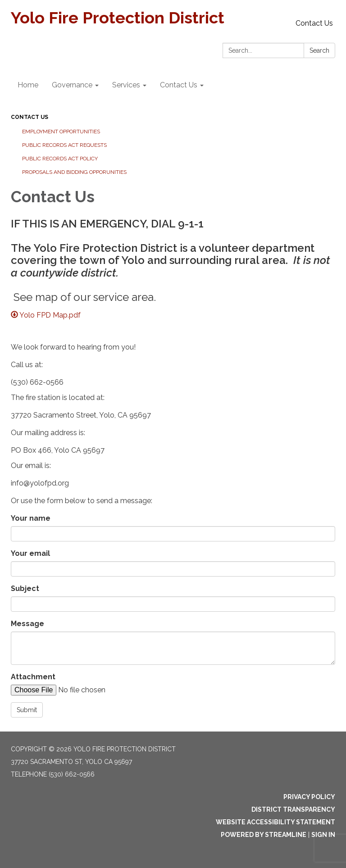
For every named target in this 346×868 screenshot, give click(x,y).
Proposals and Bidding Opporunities (74, 172)
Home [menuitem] (28, 85)
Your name (31, 518)
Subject (25, 589)
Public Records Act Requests (64, 145)
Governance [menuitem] (72, 85)
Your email (30, 553)
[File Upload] (87, 690)
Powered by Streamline (264, 835)
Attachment (33, 677)
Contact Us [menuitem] (179, 85)
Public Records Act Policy (60, 159)
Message (27, 624)
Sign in (323, 835)
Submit (27, 710)
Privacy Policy (309, 797)
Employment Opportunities (61, 132)
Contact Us (314, 23)
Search (319, 50)
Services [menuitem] (126, 85)
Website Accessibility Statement (275, 822)
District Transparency (293, 809)
